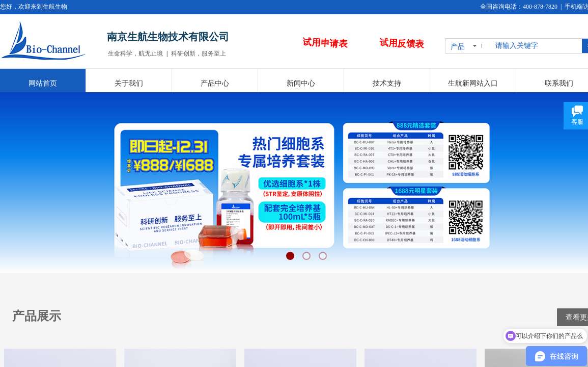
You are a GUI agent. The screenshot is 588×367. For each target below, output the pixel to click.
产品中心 (215, 83)
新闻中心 (301, 83)
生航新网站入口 (473, 83)
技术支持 (387, 83)
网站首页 (43, 83)
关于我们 (129, 83)
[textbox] (537, 46)
